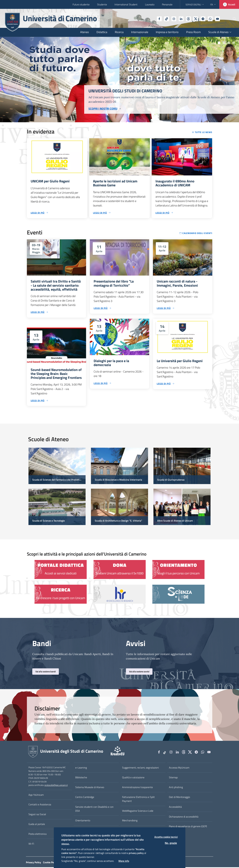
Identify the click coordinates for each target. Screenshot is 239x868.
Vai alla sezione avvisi (139, 672)
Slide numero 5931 (219, 43)
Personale (167, 4)
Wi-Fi (31, 845)
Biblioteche (81, 778)
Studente (102, 4)
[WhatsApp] (202, 19)
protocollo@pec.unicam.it (56, 786)
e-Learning (81, 768)
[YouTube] (209, 19)
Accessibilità (175, 808)
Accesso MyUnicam (179, 768)
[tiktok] (158, 19)
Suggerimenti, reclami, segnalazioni (140, 768)
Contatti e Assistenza (40, 805)
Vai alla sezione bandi (46, 672)
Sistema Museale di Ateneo (90, 788)
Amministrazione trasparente (137, 788)
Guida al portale (37, 825)
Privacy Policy (33, 863)
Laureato (150, 4)
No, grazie (171, 843)
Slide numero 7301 (229, 43)
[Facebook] (151, 19)
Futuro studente (81, 4)
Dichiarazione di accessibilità (184, 817)
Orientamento (83, 821)
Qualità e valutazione (133, 778)
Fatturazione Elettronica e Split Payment (138, 800)
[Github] (180, 19)
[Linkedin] (172, 19)
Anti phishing (176, 788)
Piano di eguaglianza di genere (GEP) (188, 827)
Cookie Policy (50, 863)
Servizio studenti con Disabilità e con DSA (94, 810)
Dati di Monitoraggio (179, 798)
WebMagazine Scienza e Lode (138, 812)
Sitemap (173, 778)
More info (124, 861)
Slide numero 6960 (234, 43)
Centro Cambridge (85, 798)
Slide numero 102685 (224, 43)
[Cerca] (231, 19)
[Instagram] (165, 19)
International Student (126, 4)
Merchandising (130, 821)
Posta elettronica (37, 835)
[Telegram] (194, 19)
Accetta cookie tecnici (166, 837)
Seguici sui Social (37, 815)
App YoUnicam (36, 796)
